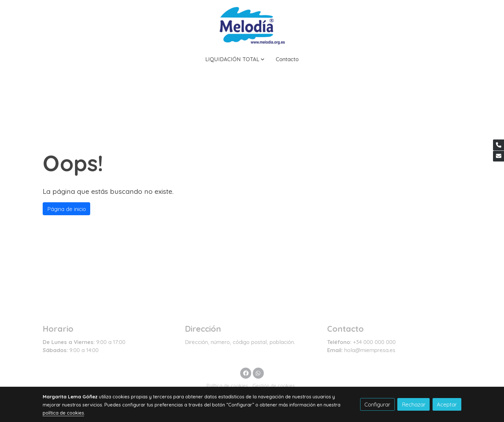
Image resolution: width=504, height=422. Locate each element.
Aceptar (447, 404)
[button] (235, 59)
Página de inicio (67, 209)
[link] (252, 25)
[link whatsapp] (258, 373)
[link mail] (499, 156)
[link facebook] (246, 373)
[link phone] (499, 145)
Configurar (377, 404)
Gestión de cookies (274, 386)
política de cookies (63, 413)
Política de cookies (227, 386)
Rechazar (414, 404)
